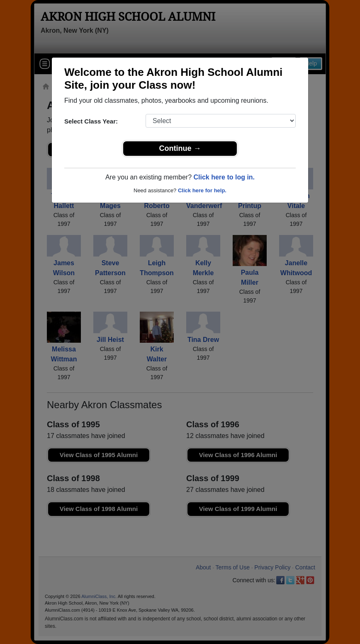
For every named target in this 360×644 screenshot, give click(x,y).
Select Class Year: (91, 121)
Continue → (180, 148)
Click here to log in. (224, 177)
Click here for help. (202, 190)
